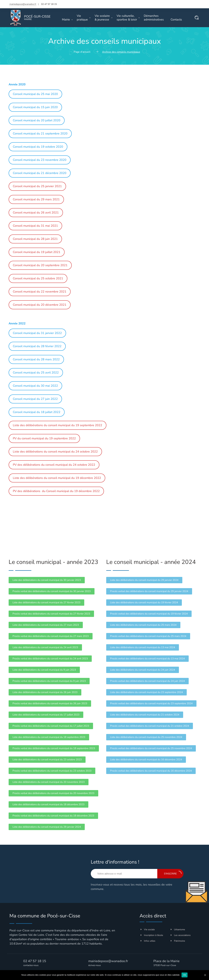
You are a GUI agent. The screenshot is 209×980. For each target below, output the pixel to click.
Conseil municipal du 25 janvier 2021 (37, 186)
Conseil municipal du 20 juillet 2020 (37, 120)
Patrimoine (178, 941)
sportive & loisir (127, 18)
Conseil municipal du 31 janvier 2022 (37, 333)
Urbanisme (178, 930)
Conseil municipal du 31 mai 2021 (35, 226)
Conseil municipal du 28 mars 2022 (36, 359)
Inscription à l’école (152, 935)
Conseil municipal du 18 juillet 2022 (37, 412)
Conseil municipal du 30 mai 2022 (35, 386)
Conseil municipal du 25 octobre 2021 (38, 278)
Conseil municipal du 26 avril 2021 (36, 213)
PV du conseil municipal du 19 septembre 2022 (44, 438)
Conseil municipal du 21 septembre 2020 (40, 133)
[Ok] (205, 975)
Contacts (176, 20)
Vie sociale (148, 930)
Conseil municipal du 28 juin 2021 (35, 239)
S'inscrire (173, 873)
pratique (82, 18)
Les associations (181, 935)
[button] (47, 580)
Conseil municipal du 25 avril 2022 (36, 373)
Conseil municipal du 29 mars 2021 (36, 199)
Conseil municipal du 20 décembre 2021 (40, 305)
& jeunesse (102, 18)
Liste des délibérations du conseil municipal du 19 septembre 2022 (57, 425)
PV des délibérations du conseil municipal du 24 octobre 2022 (54, 465)
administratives (154, 18)
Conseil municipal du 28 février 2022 (37, 346)
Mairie (66, 20)
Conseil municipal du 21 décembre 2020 (40, 173)
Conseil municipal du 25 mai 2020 (35, 94)
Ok (185, 975)
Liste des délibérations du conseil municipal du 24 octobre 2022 (55, 452)
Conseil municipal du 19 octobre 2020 (38, 147)
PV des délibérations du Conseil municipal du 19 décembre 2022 (56, 491)
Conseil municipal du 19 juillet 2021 (37, 252)
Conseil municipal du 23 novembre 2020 (40, 160)
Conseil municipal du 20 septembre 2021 (40, 265)
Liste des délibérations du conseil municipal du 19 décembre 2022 (57, 478)
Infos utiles (148, 941)
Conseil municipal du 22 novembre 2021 (40, 292)
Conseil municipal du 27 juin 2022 (35, 399)
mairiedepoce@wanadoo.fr (23, 4)
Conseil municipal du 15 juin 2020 (35, 107)
